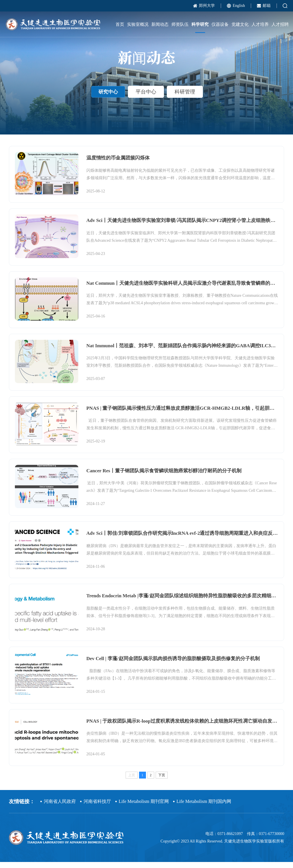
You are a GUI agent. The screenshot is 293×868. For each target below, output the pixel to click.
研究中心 (108, 98)
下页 (162, 781)
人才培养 (260, 24)
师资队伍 (180, 24)
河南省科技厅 (97, 807)
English (239, 6)
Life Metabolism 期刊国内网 (204, 807)
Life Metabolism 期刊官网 (144, 807)
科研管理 (186, 98)
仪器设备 (220, 24)
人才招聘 (280, 24)
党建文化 (240, 24)
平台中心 (147, 98)
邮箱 (267, 6)
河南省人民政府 (60, 807)
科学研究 (200, 24)
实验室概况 (138, 24)
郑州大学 (207, 6)
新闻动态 (160, 24)
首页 (120, 24)
